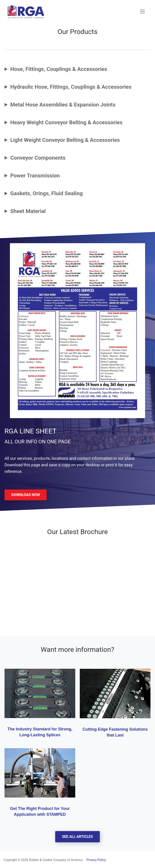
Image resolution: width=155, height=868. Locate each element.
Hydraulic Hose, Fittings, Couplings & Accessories (71, 87)
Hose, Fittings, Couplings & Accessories (59, 69)
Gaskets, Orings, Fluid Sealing (46, 193)
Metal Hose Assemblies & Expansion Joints (63, 105)
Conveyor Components (38, 158)
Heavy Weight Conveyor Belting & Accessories (66, 122)
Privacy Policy (95, 860)
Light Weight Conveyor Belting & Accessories (65, 140)
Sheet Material (28, 211)
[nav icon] (142, 12)
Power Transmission (35, 176)
